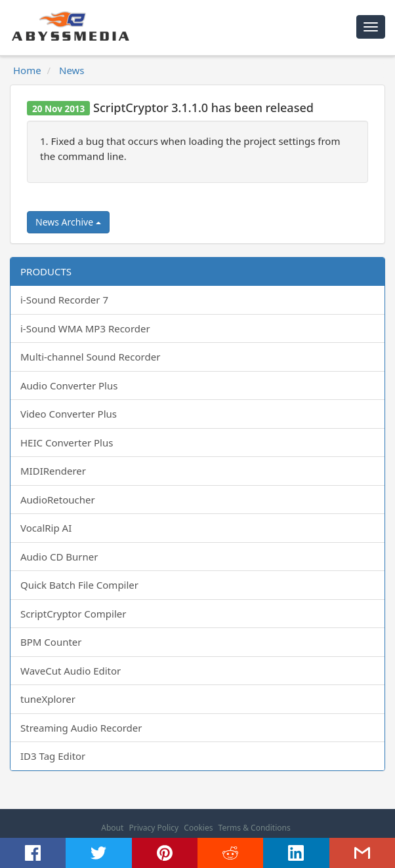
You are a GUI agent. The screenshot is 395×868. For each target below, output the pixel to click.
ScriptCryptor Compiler (73, 614)
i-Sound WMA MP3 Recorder (85, 328)
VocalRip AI (46, 528)
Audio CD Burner (59, 557)
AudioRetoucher (58, 500)
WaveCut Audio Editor (71, 671)
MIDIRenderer (53, 471)
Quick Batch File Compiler (79, 585)
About (112, 828)
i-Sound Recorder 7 (64, 300)
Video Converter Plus (69, 414)
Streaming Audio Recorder (81, 728)
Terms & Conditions (255, 828)
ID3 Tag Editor (53, 756)
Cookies (198, 828)
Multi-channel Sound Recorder (90, 357)
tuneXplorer (48, 699)
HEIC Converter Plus (67, 443)
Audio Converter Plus (69, 385)
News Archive (68, 222)
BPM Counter (51, 642)
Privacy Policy (154, 828)
